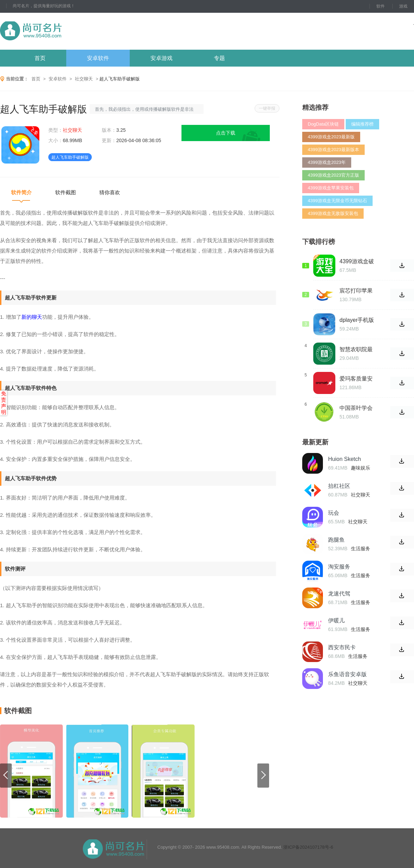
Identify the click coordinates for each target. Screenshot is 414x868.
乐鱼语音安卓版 (347, 674)
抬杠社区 (339, 486)
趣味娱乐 (361, 468)
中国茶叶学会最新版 (356, 408)
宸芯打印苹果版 (356, 291)
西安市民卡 (342, 647)
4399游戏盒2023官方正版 (333, 175)
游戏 (403, 6)
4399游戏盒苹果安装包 (331, 188)
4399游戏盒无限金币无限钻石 (337, 201)
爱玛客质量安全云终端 (356, 379)
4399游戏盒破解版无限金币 (357, 262)
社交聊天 (84, 79)
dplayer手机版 (357, 320)
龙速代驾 (339, 594)
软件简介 (21, 192)
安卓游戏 (161, 58)
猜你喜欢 (110, 192)
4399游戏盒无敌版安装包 (333, 213)
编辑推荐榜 (362, 124)
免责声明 (4, 403)
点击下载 (226, 133)
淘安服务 (339, 567)
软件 (381, 6)
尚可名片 (69, 31)
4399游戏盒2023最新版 (331, 137)
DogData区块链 (323, 124)
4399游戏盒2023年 (327, 162)
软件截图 (66, 192)
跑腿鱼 (336, 540)
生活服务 (361, 549)
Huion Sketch (344, 459)
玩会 (334, 513)
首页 (40, 58)
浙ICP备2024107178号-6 (308, 847)
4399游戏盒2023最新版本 (333, 150)
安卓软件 (98, 58)
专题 (219, 58)
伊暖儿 (336, 620)
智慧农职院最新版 (356, 349)
